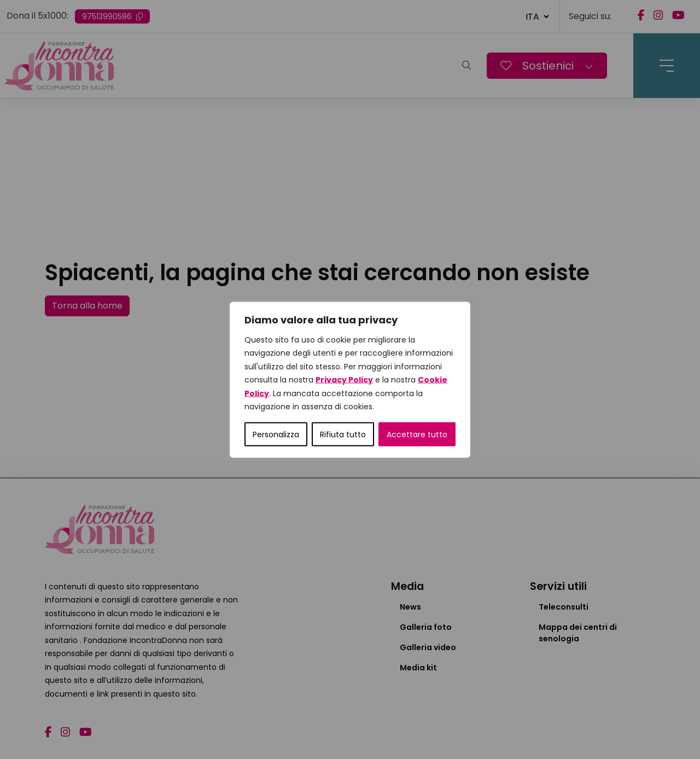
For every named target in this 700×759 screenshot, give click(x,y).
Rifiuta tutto (343, 434)
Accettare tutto (417, 434)
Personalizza (276, 434)
